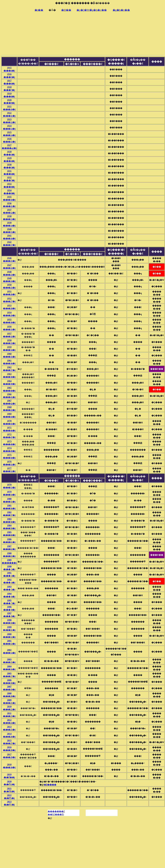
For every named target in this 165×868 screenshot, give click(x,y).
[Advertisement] (82, 34)
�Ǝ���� (50, 785)
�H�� (66, 10)
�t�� (39, 10)
